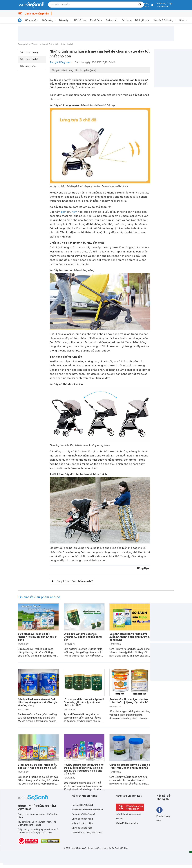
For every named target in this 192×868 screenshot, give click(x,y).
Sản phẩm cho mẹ (29, 52)
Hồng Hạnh (144, 568)
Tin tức (35, 44)
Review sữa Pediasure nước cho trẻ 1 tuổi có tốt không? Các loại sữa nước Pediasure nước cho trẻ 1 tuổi (84, 769)
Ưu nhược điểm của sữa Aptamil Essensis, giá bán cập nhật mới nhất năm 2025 (84, 702)
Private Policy (163, 816)
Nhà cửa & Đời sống (163, 20)
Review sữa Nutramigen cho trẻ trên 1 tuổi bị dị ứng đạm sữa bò (129, 701)
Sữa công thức (28, 66)
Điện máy (64, 20)
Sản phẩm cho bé (64, 44)
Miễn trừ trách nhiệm (82, 823)
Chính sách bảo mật (82, 828)
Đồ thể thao (80, 20)
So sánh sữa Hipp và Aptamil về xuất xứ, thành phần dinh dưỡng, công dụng (130, 637)
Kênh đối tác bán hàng (127, 823)
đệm (64, 212)
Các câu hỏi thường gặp (84, 814)
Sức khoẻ (127, 20)
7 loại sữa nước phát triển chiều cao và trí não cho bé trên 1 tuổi (38, 766)
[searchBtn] (140, 5)
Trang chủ (23, 44)
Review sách (112, 20)
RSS (159, 821)
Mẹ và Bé (95, 20)
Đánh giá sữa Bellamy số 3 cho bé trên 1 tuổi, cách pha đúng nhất (130, 766)
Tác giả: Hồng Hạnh (60, 62)
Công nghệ (31, 20)
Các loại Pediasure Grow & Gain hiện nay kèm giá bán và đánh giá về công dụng (38, 702)
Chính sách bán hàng (82, 819)
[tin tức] (20, 20)
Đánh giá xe (141, 20)
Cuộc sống (48, 20)
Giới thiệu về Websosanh (128, 814)
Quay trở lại (75, 581)
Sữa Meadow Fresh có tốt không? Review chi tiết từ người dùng (38, 637)
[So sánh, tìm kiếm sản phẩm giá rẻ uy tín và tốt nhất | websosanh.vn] (32, 5)
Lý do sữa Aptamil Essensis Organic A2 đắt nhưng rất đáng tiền (83, 637)
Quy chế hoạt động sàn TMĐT (87, 832)
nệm (74, 212)
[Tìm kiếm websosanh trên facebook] (159, 810)
